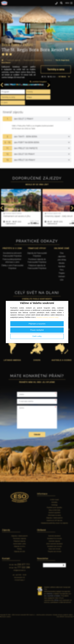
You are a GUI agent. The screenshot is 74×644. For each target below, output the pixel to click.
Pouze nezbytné (37, 330)
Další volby (37, 336)
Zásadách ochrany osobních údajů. (48, 317)
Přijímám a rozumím (37, 324)
